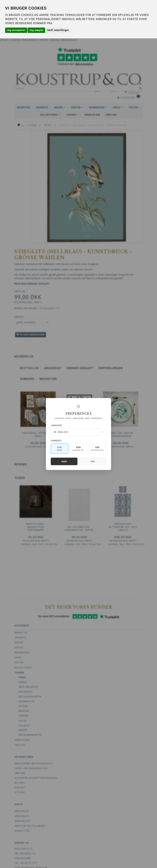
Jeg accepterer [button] (16, 30)
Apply (64, 461)
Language (56, 425)
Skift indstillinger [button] (58, 30)
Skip (93, 461)
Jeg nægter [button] (36, 30)
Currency (56, 441)
